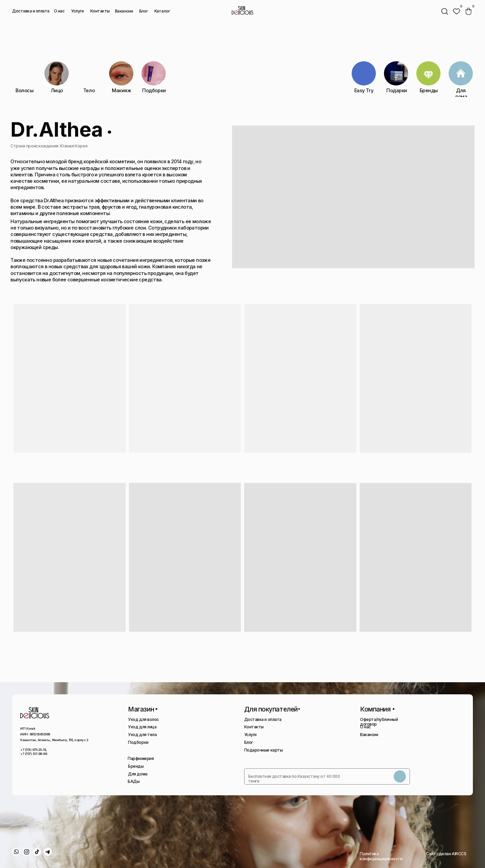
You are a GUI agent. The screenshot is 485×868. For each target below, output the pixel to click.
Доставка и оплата (31, 11)
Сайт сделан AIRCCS (446, 854)
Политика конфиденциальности (381, 856)
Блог (143, 11)
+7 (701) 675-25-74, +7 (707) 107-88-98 (34, 752)
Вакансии (124, 11)
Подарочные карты (263, 750)
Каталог (162, 11)
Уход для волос (143, 719)
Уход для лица (142, 727)
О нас (59, 11)
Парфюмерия (141, 758)
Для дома (138, 774)
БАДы (134, 781)
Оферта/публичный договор (379, 722)
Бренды (136, 766)
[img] (456, 11)
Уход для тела (142, 735)
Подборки (138, 742)
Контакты (100, 11)
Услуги (77, 11)
